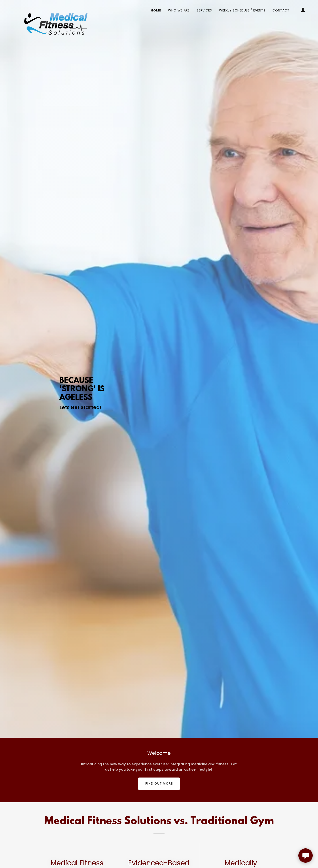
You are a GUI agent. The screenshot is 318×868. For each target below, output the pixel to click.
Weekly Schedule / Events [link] (242, 10)
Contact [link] (281, 10)
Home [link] (156, 10)
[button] (303, 10)
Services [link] (204, 10)
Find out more (159, 783)
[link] (56, 9)
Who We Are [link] (179, 10)
